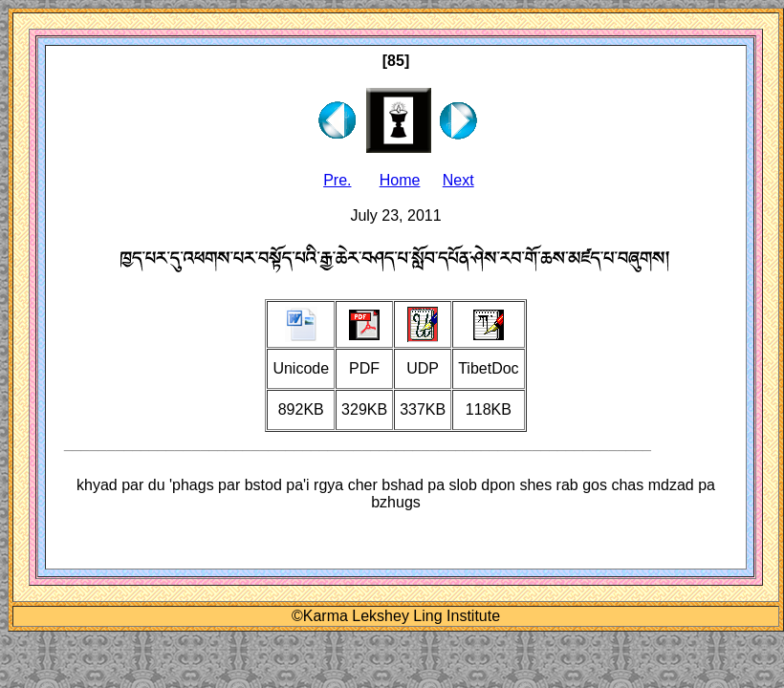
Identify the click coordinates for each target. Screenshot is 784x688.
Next (458, 180)
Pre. (337, 180)
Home (400, 180)
